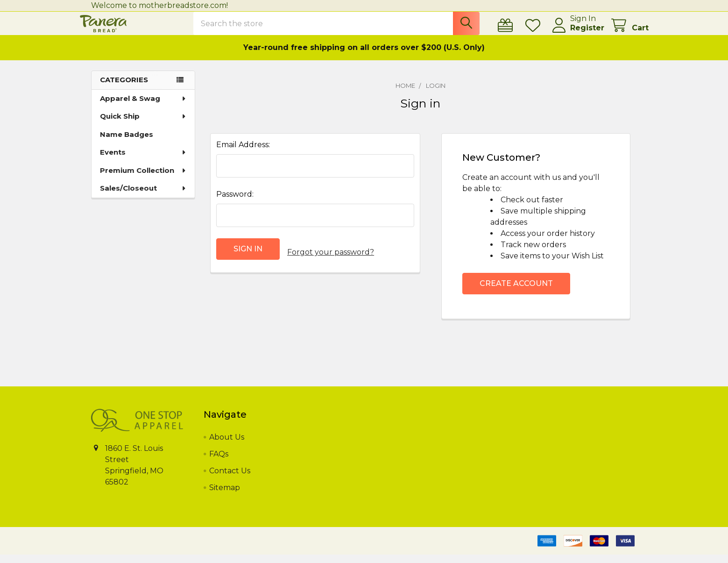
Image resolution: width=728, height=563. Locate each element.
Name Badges (127, 143)
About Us (227, 445)
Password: (235, 203)
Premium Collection (143, 179)
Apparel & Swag (143, 107)
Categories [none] (124, 88)
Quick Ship (143, 125)
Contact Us (230, 479)
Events (143, 160)
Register (576, 33)
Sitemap (225, 496)
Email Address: (243, 153)
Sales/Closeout (143, 196)
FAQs (219, 462)
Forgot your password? (331, 257)
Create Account (516, 292)
